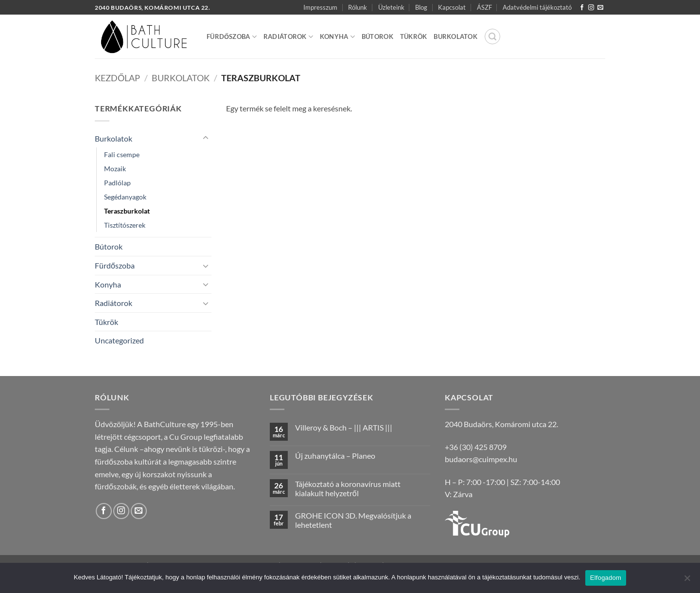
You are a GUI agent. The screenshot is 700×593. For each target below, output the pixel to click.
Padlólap (117, 183)
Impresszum (320, 7)
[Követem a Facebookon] (582, 8)
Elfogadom (606, 578)
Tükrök (414, 36)
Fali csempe (122, 154)
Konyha (337, 37)
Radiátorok (288, 37)
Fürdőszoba (232, 37)
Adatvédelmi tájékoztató (537, 7)
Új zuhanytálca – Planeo (335, 456)
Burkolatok (455, 36)
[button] (492, 36)
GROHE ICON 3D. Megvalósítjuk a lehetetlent (353, 520)
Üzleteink (391, 7)
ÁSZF (484, 7)
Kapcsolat (452, 7)
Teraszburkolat (127, 211)
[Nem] (687, 581)
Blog (421, 7)
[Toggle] (206, 138)
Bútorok (377, 36)
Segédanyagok (125, 197)
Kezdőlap (117, 78)
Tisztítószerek (125, 225)
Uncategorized (119, 340)
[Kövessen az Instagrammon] (591, 8)
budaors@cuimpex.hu (481, 459)
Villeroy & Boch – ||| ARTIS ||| (344, 427)
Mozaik (115, 169)
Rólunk (358, 7)
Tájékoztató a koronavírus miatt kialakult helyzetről (348, 488)
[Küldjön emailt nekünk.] (600, 8)
